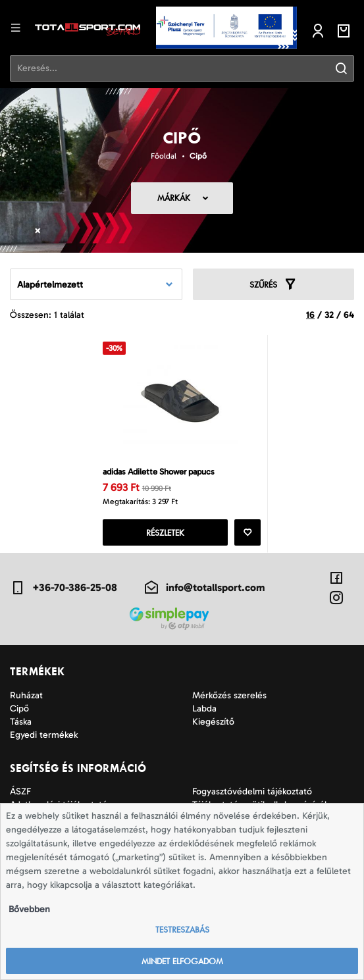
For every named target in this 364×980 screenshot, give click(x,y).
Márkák (174, 198)
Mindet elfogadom (182, 961)
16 (310, 315)
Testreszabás (182, 930)
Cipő (198, 156)
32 (329, 315)
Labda (204, 709)
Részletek (165, 533)
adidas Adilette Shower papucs (159, 472)
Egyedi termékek (44, 735)
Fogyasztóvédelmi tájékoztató (252, 791)
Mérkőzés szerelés (229, 695)
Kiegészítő (213, 722)
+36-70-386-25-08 (64, 588)
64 (349, 315)
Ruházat (26, 695)
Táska (21, 722)
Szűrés (273, 284)
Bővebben (29, 909)
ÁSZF (20, 791)
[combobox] (96, 284)
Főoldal (164, 156)
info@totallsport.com (204, 588)
